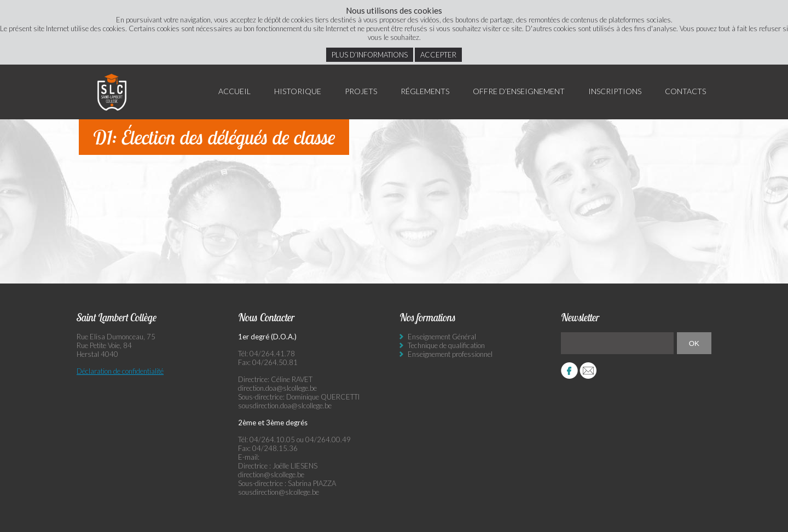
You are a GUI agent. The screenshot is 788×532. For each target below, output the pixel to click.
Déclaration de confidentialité (120, 371)
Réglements (425, 91)
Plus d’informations (370, 55)
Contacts (685, 91)
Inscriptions (615, 91)
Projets (361, 91)
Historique (298, 91)
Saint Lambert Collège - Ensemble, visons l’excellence (112, 92)
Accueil (234, 91)
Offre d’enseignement (519, 91)
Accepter (438, 55)
